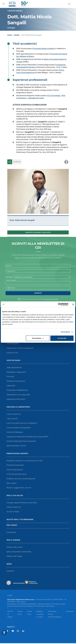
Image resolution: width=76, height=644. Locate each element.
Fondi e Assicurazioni (15, 470)
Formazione (11, 533)
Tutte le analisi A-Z (14, 415)
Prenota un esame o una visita (38, 232)
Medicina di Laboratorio (18, 408)
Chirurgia (10, 377)
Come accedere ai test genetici (19, 428)
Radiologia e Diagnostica (16, 373)
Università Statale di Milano (44, 49)
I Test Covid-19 (12, 419)
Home (10, 35)
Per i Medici (12, 526)
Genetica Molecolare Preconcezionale (21, 442)
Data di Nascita (12, 280)
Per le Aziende (13, 541)
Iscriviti (38, 294)
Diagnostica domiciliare (16, 400)
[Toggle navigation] (3, 4)
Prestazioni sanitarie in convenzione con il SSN (25, 461)
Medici (17, 35)
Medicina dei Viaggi (14, 557)
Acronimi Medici (13, 512)
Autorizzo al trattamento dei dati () (40, 300)
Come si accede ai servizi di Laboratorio (22, 424)
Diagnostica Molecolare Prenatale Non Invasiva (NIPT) (27, 437)
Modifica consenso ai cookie (40, 615)
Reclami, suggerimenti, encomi (19, 488)
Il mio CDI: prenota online (16, 475)
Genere (9, 277)
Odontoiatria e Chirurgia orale (18, 395)
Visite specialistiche (14, 368)
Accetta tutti (62, 338)
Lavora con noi (12, 353)
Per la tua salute (15, 496)
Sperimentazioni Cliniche (16, 446)
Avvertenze (70, 612)
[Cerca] (69, 4)
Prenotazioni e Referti (17, 454)
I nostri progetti (13, 344)
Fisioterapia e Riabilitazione (17, 391)
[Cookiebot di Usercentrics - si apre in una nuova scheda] (60, 304)
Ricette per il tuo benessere (20, 520)
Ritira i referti (12, 484)
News (9, 565)
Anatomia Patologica (15, 433)
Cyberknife (11, 386)
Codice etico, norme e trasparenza (20, 349)
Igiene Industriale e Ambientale (19, 553)
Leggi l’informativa (51, 300)
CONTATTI (10, 572)
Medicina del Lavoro (14, 548)
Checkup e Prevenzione (16, 382)
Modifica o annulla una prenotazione (21, 479)
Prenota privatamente (15, 466)
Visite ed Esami (13, 361)
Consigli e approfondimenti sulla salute (22, 503)
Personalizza (65, 332)
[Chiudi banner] (73, 304)
